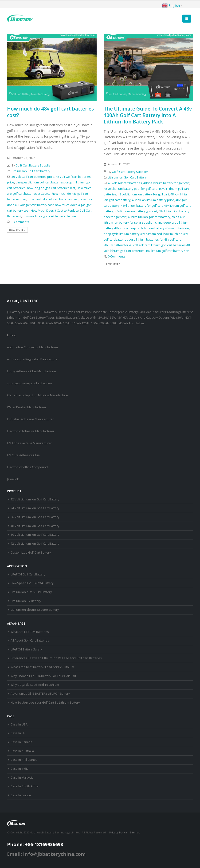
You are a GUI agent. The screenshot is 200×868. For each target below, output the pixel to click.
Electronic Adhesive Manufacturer (31, 431)
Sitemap (135, 832)
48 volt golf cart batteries (125, 183)
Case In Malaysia (22, 778)
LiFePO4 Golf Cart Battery (28, 574)
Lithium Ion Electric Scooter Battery (35, 610)
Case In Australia (22, 751)
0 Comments (20, 222)
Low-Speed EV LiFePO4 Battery (32, 583)
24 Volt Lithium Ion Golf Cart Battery (35, 508)
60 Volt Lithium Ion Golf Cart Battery (35, 535)
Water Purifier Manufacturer (27, 407)
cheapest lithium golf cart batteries (40, 182)
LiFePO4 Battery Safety (26, 649)
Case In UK (18, 733)
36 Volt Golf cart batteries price (33, 177)
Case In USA (19, 724)
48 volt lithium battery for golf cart (166, 183)
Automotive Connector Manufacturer (33, 347)
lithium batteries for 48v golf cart (158, 240)
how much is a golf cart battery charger (49, 216)
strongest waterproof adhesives (30, 383)
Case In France (21, 795)
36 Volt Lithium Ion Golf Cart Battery (35, 517)
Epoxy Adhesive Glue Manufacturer (32, 371)
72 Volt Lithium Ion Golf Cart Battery (35, 544)
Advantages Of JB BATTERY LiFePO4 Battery (40, 694)
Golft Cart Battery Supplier (34, 165)
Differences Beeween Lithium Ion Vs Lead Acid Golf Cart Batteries (56, 658)
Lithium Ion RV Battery (26, 601)
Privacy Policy (118, 832)
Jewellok (13, 479)
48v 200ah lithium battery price (153, 200)
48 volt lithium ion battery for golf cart (143, 194)
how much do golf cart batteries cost (53, 199)
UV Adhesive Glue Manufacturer (29, 443)
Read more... (17, 230)
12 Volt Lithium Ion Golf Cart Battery (35, 499)
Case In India (20, 769)
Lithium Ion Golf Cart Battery (31, 171)
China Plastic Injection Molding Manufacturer (38, 395)
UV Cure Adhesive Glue (23, 455)
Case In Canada (21, 742)
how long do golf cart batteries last (51, 188)
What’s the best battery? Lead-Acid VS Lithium (42, 667)
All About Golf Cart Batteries (30, 640)
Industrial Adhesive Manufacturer (30, 419)
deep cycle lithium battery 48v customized (133, 234)
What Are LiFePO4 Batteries (30, 632)
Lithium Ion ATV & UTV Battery (31, 592)
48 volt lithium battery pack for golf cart (130, 189)
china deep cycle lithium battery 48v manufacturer (155, 228)
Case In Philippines (24, 760)
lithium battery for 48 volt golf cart (127, 245)
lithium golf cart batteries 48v (130, 251)
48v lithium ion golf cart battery (149, 217)
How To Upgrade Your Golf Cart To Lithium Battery (45, 703)
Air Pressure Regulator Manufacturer (33, 359)
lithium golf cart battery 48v (170, 251)
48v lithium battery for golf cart (142, 206)
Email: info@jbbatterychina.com (46, 854)
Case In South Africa (25, 786)
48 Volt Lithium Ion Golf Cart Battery (35, 526)
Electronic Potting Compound (27, 467)
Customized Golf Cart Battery (31, 553)
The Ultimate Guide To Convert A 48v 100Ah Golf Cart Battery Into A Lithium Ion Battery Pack (148, 115)
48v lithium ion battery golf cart (136, 211)
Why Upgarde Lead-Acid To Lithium (35, 685)
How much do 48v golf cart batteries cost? (50, 112)
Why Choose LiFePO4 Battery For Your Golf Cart (43, 676)
